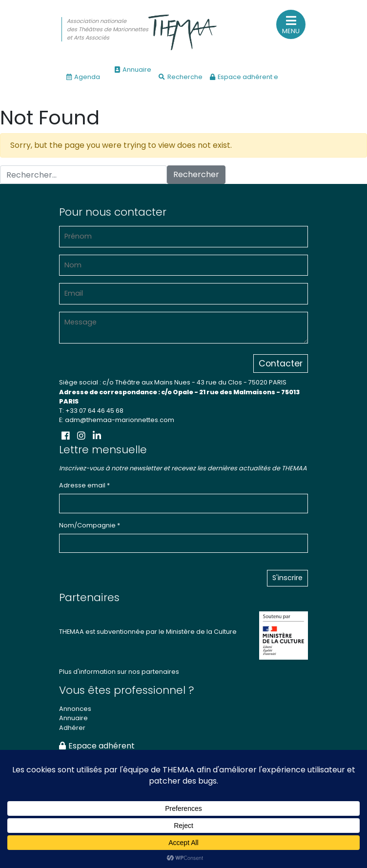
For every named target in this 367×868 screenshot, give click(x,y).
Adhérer (72, 728)
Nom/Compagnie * (90, 525)
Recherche (181, 77)
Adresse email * (84, 485)
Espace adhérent (97, 746)
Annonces (75, 709)
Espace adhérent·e (244, 77)
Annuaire (133, 70)
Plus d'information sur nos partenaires (119, 672)
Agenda (83, 77)
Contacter (281, 363)
